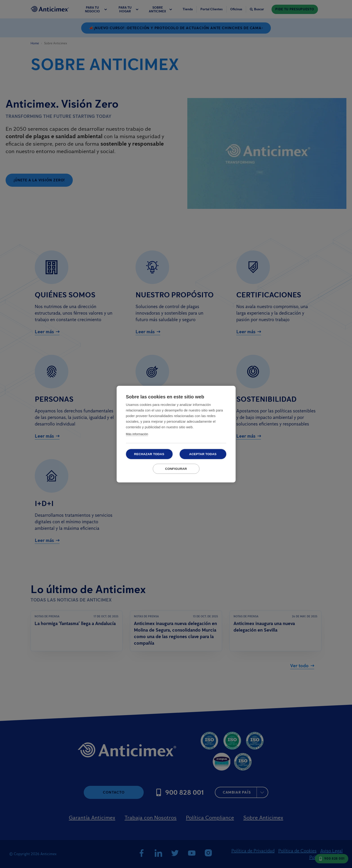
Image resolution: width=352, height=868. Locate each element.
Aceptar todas (203, 454)
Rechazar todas (149, 454)
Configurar (176, 469)
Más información (137, 434)
